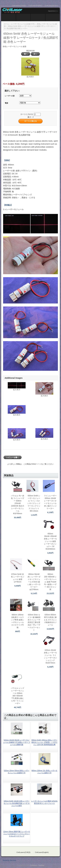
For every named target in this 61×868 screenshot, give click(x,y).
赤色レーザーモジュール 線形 (15, 46)
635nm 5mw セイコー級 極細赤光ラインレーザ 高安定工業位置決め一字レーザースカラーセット (34, 622)
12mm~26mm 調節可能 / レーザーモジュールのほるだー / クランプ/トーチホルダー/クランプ (17, 834)
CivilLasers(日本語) (19, 6)
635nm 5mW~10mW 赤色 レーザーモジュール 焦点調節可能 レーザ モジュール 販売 (17, 803)
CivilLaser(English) (35, 5)
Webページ (37, 464)
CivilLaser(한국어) (51, 6)
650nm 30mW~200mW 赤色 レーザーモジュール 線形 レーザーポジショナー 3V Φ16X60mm (50, 541)
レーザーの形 (10, 96)
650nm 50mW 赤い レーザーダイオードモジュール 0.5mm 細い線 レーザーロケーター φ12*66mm (34, 582)
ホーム (6, 24)
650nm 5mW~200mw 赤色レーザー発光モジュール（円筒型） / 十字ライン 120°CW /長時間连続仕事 (44, 742)
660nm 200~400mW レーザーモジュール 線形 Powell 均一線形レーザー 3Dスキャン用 (50, 582)
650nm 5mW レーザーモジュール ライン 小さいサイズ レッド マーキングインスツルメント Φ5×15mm (34, 503)
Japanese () (52, 11)
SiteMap (41, 865)
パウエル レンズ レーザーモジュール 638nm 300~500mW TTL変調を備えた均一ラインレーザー (17, 696)
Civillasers (34, 865)
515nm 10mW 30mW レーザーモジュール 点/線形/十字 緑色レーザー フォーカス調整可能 (17, 742)
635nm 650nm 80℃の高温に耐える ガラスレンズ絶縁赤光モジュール (50, 620)
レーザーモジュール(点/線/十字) (23, 24)
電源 (6, 103)
